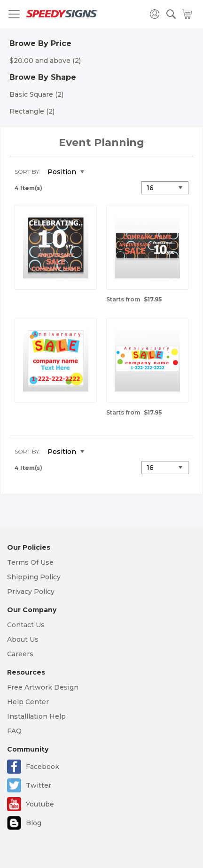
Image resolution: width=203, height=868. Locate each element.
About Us (23, 639)
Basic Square (36, 94)
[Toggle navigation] (14, 14)
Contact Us (26, 625)
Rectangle (32, 111)
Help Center (28, 702)
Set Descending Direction (98, 172)
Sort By (27, 172)
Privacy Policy (31, 591)
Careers (20, 654)
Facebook (43, 767)
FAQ (14, 731)
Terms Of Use (30, 562)
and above (45, 61)
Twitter (39, 785)
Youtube (40, 804)
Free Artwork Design (43, 687)
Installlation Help (36, 716)
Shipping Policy (34, 577)
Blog (34, 823)
